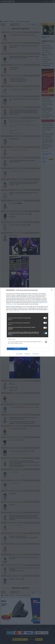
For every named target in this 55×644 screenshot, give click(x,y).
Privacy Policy (36, 354)
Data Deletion (19, 354)
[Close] (52, 290)
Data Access (27, 354)
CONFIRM (17, 349)
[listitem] (27, 315)
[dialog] (27, 322)
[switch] (45, 318)
